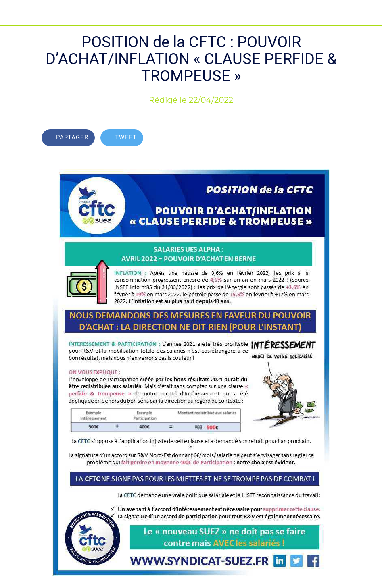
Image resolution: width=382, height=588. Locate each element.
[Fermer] (13, 13)
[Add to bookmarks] (331, 139)
